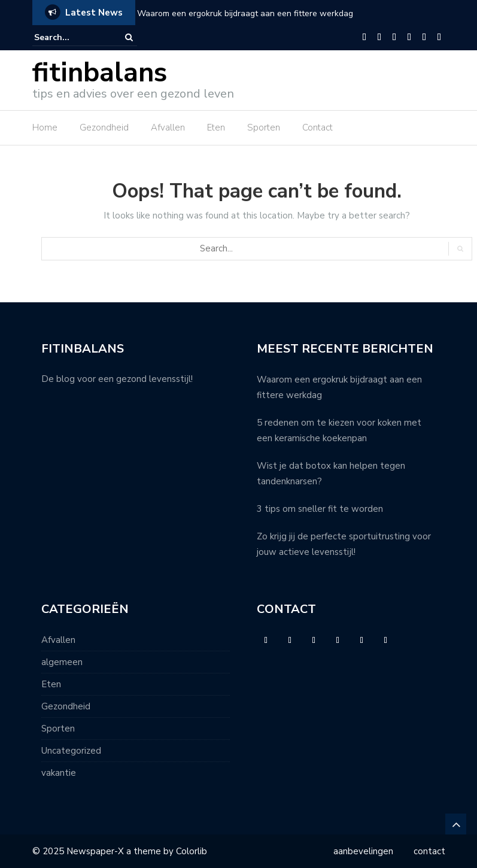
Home (45, 128)
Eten (216, 128)
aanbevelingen (363, 851)
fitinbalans (100, 73)
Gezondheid (104, 128)
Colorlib (192, 851)
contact (429, 851)
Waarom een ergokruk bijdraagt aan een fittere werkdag (245, 13)
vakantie (59, 773)
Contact (318, 128)
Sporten (264, 128)
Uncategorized (71, 751)
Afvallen (168, 128)
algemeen (62, 662)
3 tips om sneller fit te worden (321, 509)
